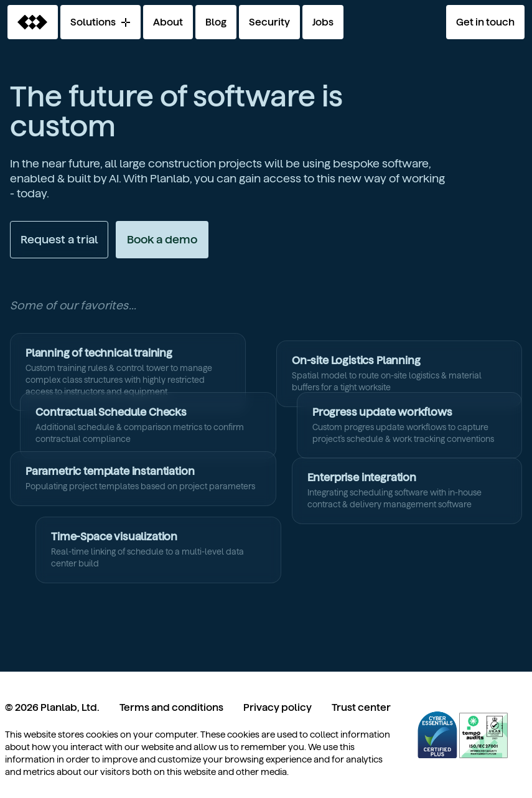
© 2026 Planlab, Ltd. (52, 707)
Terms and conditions (171, 707)
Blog (216, 22)
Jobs (323, 22)
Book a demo (162, 239)
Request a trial (59, 239)
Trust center (361, 707)
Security (269, 22)
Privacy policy (278, 707)
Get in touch (485, 22)
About (168, 22)
